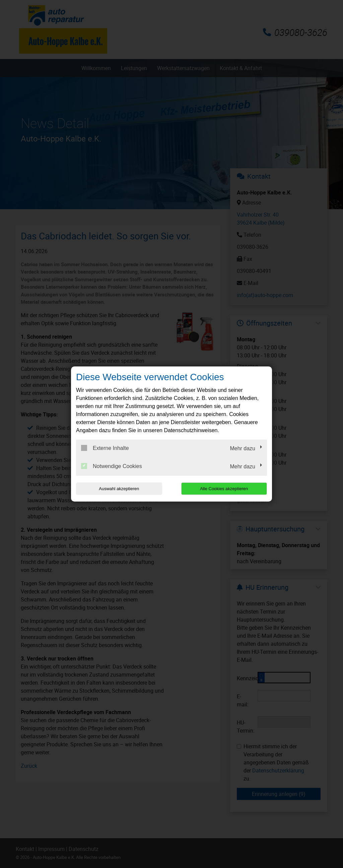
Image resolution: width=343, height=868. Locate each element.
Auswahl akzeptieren (119, 489)
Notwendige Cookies (112, 466)
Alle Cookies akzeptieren (224, 489)
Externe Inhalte (105, 448)
